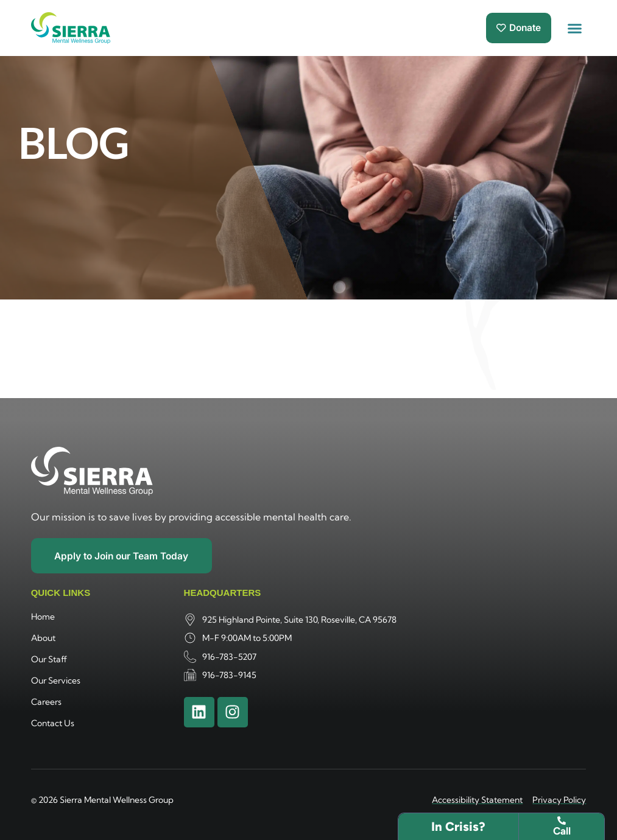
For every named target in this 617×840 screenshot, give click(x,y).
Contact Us (53, 724)
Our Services (56, 681)
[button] (575, 28)
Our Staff (49, 660)
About (43, 639)
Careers (46, 702)
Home (43, 617)
